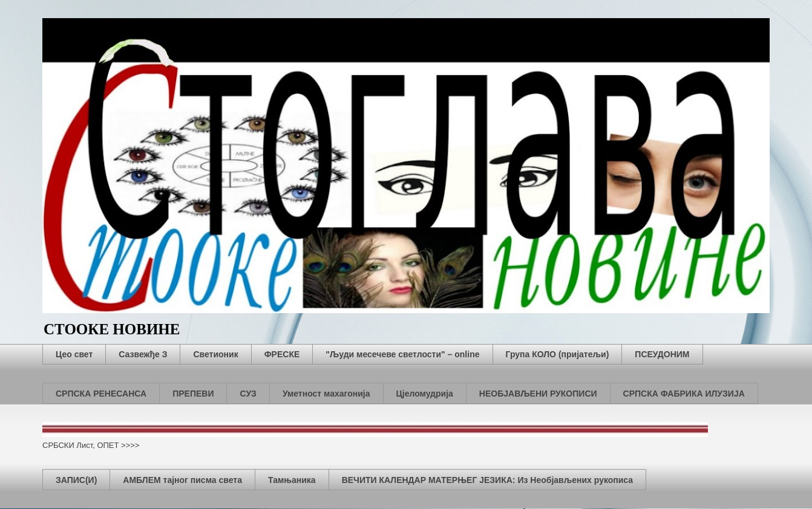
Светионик (215, 354)
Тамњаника (292, 480)
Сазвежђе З (143, 354)
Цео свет (74, 354)
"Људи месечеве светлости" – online (402, 354)
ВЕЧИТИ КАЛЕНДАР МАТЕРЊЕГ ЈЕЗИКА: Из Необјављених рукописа (487, 480)
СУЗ (248, 394)
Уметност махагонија (326, 394)
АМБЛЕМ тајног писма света (182, 480)
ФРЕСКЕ (282, 354)
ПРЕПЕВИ (193, 394)
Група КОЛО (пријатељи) (558, 354)
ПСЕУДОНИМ (662, 354)
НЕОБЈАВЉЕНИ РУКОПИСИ (538, 394)
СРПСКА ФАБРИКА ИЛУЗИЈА (684, 394)
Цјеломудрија (425, 394)
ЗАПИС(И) (76, 480)
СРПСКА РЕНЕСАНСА (101, 394)
